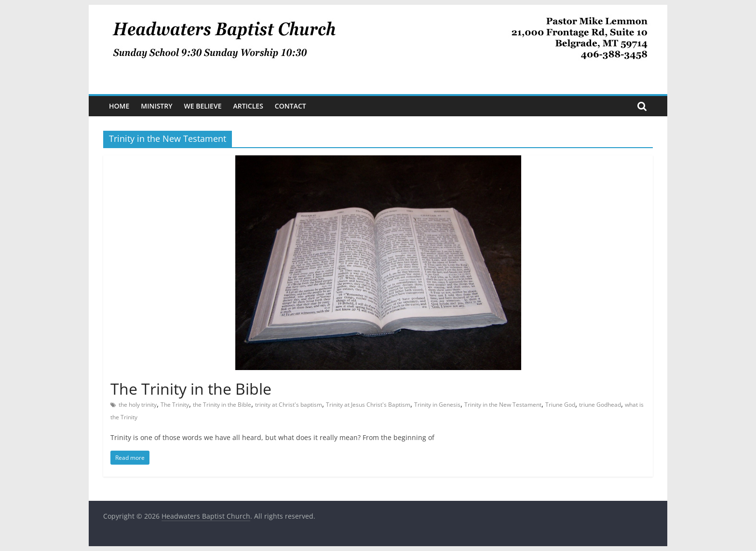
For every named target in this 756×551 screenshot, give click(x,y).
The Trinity (175, 405)
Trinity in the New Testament (503, 405)
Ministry (156, 106)
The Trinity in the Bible (191, 389)
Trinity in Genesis (437, 405)
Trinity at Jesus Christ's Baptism (368, 405)
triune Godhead (600, 405)
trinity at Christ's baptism (289, 405)
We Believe (203, 106)
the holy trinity (138, 405)
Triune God (560, 405)
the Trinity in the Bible (222, 405)
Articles (248, 106)
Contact (290, 106)
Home (119, 106)
